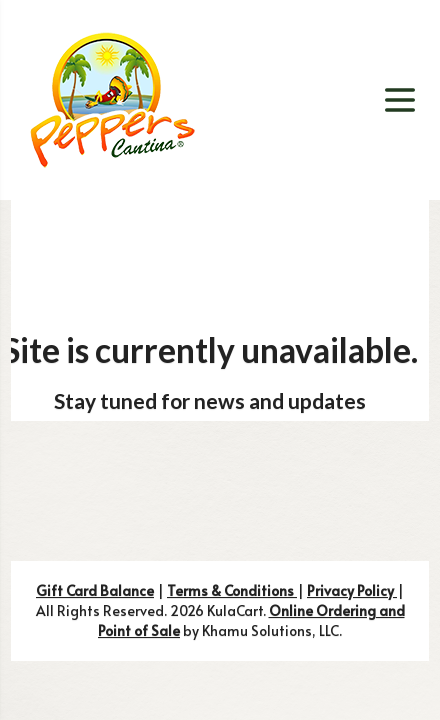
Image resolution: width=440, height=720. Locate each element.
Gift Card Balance (95, 590)
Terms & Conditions (232, 590)
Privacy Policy (352, 590)
